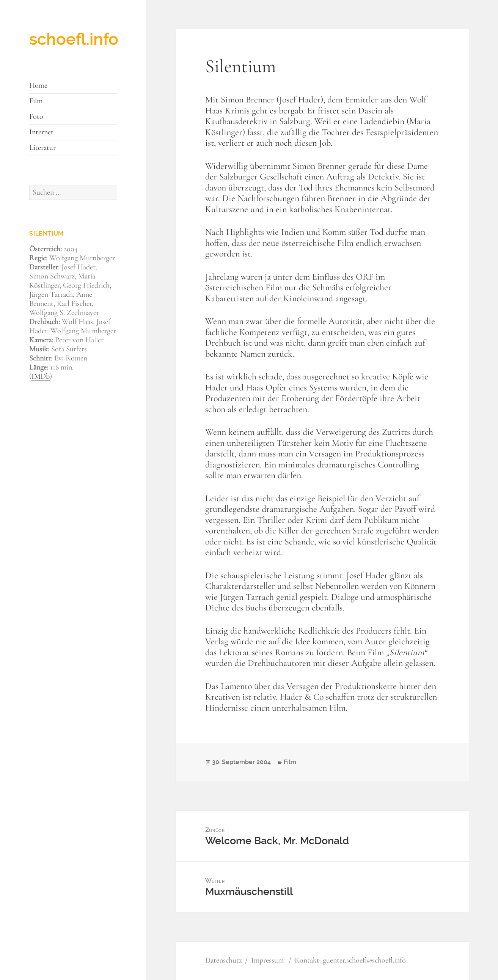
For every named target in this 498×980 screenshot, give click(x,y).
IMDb (41, 377)
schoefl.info (74, 39)
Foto (36, 117)
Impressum (267, 961)
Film (36, 101)
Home (38, 86)
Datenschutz (224, 961)
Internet (41, 132)
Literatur (42, 148)
